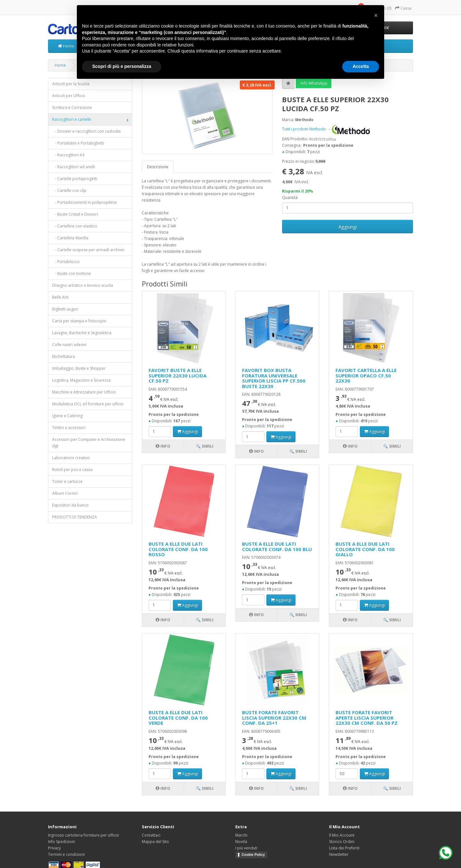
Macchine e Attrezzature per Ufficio (84, 392)
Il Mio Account (342, 835)
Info (163, 446)
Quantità (290, 198)
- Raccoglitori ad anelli (74, 167)
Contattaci (151, 835)
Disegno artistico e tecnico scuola (83, 285)
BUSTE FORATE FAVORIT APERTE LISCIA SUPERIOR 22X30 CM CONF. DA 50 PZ (367, 718)
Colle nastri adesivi (69, 345)
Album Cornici (65, 493)
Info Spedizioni (61, 842)
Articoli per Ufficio (69, 96)
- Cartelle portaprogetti (75, 179)
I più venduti (246, 848)
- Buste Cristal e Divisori (75, 214)
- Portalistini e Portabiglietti (78, 143)
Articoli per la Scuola (71, 84)
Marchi (241, 835)
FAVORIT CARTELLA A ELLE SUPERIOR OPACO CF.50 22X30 (366, 375)
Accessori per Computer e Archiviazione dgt (89, 443)
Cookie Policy (253, 855)
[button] (376, 15)
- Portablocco (66, 262)
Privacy (54, 848)
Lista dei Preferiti (344, 848)
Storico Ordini (342, 842)
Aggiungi (348, 227)
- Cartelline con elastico (75, 226)
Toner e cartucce (67, 481)
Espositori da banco (70, 505)
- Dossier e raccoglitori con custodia (86, 131)
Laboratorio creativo (71, 458)
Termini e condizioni (66, 854)
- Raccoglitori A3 (68, 155)
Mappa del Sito (155, 842)
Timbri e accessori (69, 428)
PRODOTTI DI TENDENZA (75, 517)
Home (66, 46)
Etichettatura (64, 356)
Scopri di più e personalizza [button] (122, 66)
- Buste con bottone (72, 273)
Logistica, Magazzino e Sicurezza (81, 380)
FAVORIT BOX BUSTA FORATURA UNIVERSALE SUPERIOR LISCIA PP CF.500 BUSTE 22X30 (274, 378)
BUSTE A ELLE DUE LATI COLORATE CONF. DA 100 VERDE (178, 718)
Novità (241, 842)
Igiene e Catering (67, 416)
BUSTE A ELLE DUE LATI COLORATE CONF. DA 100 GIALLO (365, 549)
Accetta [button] (361, 66)
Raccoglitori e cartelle (72, 119)
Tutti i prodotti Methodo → (326, 129)
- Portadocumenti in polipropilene (85, 202)
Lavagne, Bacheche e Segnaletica (82, 333)
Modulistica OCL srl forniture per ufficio (88, 404)
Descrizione (158, 167)
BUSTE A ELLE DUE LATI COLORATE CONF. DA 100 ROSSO (178, 549)
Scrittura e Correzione (72, 107)
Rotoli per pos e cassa (72, 470)
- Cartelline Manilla (70, 238)
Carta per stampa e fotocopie (79, 321)
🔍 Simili (205, 446)
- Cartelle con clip (69, 190)
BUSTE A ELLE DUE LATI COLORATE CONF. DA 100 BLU (277, 546)
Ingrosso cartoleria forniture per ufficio (84, 835)
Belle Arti (60, 297)
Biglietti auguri (65, 309)
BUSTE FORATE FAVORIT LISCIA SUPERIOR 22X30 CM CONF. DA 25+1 (274, 718)
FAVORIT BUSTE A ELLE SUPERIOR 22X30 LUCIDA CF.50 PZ (178, 375)
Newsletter (339, 854)
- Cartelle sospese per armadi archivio (88, 250)
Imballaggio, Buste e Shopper (79, 368)
